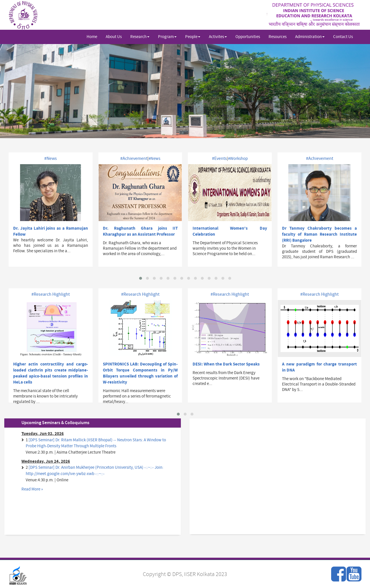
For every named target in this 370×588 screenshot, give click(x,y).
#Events (219, 158)
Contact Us (343, 37)
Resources (278, 37)
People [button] (193, 37)
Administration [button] (310, 37)
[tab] (93, 423)
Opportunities (248, 37)
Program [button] (167, 37)
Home (92, 37)
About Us (114, 37)
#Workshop (238, 159)
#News (51, 158)
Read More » (32, 489)
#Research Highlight (51, 294)
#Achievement (134, 158)
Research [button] (140, 37)
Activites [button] (218, 37)
